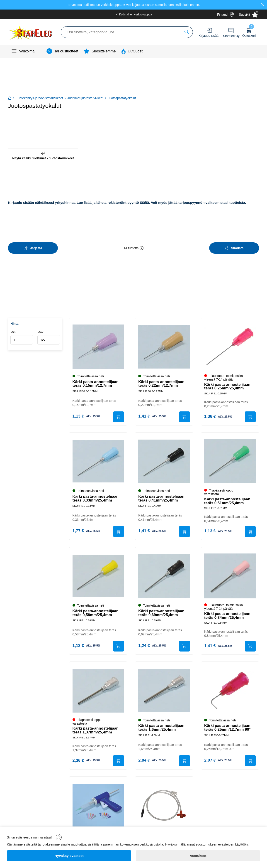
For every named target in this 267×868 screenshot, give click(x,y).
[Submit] (118, 415)
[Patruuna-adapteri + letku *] (164, 805)
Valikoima (27, 51)
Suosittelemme (104, 51)
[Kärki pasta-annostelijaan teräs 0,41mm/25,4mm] (164, 460)
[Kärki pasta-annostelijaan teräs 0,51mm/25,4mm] (230, 460)
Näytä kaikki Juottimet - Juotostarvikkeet (43, 155)
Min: (22, 335)
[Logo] (31, 32)
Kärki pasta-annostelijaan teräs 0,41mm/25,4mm (162, 496)
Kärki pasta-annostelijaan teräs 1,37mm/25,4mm (96, 730)
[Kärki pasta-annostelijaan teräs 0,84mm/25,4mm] (230, 575)
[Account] (209, 30)
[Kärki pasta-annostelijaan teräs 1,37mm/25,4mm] (98, 690)
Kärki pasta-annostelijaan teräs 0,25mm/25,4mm (228, 384)
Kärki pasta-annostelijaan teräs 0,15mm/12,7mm (96, 381)
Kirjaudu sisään (209, 36)
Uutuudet (135, 51)
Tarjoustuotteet (66, 51)
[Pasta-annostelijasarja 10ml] (98, 805)
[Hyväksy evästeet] (69, 856)
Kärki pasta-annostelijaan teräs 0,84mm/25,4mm (228, 614)
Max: (49, 335)
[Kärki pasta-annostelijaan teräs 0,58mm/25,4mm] (98, 575)
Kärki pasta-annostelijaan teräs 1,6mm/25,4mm (162, 727)
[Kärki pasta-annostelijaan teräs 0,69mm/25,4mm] (164, 575)
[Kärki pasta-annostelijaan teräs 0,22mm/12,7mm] (164, 344)
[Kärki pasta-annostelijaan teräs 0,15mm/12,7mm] (98, 344)
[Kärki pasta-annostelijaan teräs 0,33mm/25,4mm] (98, 460)
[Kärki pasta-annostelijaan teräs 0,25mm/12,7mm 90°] (230, 690)
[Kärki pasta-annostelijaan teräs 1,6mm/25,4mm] (164, 690)
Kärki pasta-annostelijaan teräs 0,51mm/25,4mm (228, 499)
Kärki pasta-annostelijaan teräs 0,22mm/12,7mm (162, 381)
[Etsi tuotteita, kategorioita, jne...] (187, 32)
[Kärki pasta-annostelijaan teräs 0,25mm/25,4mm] (230, 344)
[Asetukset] (198, 856)
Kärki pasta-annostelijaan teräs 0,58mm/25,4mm (96, 612)
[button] (142, 246)
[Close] (263, 5)
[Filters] (234, 246)
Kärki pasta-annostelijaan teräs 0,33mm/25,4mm (96, 496)
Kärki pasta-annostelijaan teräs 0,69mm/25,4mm (162, 612)
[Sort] (33, 246)
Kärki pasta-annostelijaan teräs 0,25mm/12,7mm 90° (228, 727)
